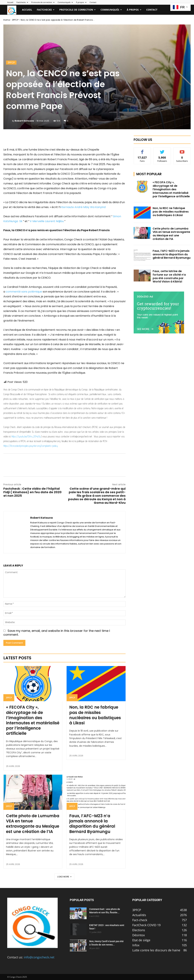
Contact (93, 2)
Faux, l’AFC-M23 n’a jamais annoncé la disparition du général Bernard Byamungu (92, 824)
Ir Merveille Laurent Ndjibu (46, 221)
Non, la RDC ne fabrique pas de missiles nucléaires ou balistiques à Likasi (95, 715)
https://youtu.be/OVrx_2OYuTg (26, 436)
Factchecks (22, 2)
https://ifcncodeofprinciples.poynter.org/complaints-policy (31, 446)
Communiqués (65, 2)
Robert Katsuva (24, 121)
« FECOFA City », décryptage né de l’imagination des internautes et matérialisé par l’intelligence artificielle (33, 720)
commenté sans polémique (24, 292)
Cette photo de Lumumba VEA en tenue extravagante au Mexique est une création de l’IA (33, 824)
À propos (81, 2)
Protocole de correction (43, 2)
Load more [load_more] (64, 877)
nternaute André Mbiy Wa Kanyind (83, 207)
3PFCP (15, 20)
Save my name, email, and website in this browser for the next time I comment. (57, 633)
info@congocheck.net (39, 957)
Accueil (10, 2)
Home (7, 20)
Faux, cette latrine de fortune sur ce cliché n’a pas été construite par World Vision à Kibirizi (169, 276)
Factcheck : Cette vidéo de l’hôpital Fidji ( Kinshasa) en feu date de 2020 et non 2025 (32, 492)
